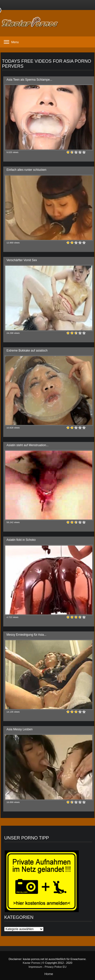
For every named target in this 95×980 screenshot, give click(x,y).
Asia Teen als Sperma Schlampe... (29, 80)
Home (49, 974)
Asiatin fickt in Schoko (21, 540)
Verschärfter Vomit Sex (22, 260)
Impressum (35, 967)
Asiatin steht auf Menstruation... (27, 445)
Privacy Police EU (55, 967)
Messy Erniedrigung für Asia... (26, 635)
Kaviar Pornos (31, 963)
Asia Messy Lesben (19, 729)
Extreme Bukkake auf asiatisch (27, 351)
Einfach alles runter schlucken (26, 170)
